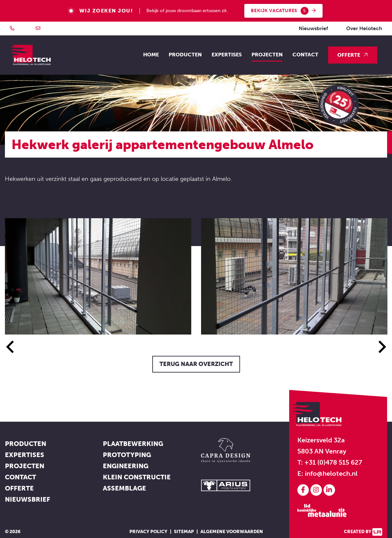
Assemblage (124, 488)
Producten (26, 444)
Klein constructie (137, 477)
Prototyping (127, 455)
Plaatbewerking (133, 444)
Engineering (126, 466)
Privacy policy (148, 532)
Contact (305, 55)
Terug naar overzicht (196, 364)
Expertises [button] (227, 55)
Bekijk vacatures (283, 11)
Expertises (25, 455)
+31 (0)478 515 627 (333, 462)
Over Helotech (364, 28)
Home (151, 55)
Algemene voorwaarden (232, 532)
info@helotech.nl (331, 473)
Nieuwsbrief (313, 28)
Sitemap (184, 532)
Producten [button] (185, 55)
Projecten (267, 55)
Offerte (349, 55)
